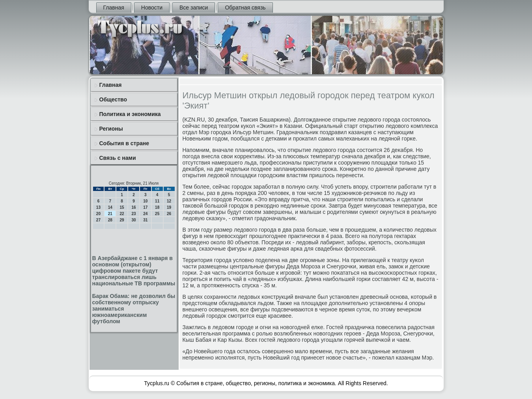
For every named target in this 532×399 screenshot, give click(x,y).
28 (110, 220)
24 (145, 214)
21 (110, 214)
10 (145, 201)
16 (133, 207)
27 (98, 220)
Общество (113, 99)
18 (157, 207)
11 (157, 201)
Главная (114, 7)
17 (145, 207)
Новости (152, 7)
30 (133, 220)
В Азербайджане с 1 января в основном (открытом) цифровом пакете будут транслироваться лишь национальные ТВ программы (134, 271)
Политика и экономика (130, 114)
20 (98, 214)
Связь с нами (118, 158)
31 (145, 220)
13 (98, 207)
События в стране (124, 143)
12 (169, 201)
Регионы (111, 129)
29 (122, 220)
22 (122, 214)
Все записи (194, 7)
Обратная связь (245, 7)
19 (169, 207)
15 (122, 207)
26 (169, 214)
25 (157, 214)
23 (133, 214)
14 (110, 207)
